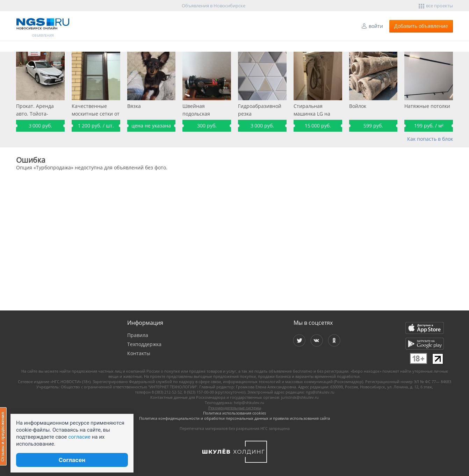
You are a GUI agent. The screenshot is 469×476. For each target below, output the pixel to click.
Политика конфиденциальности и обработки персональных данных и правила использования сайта (234, 418)
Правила (138, 335)
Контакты (139, 353)
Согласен (72, 460)
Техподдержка (144, 344)
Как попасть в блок (430, 139)
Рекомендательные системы (235, 408)
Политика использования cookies (234, 413)
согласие (79, 437)
